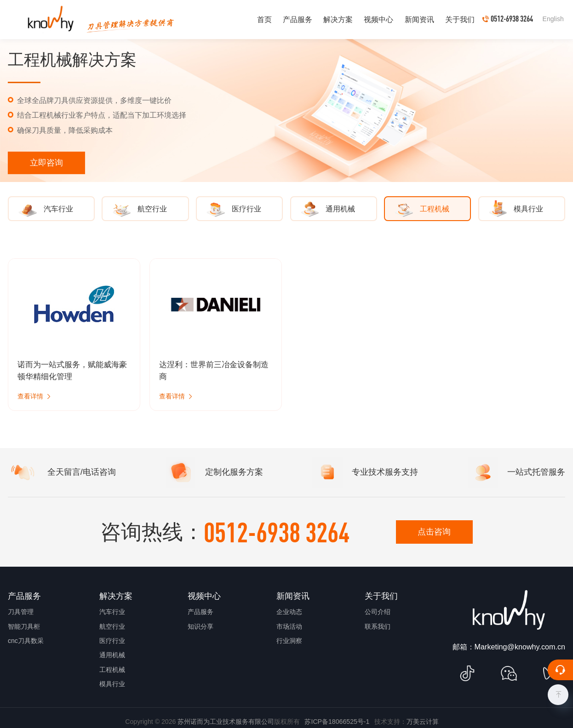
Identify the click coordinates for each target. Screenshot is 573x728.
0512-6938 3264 (277, 532)
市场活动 (289, 626)
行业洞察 (289, 641)
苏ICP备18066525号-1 (337, 722)
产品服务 (201, 612)
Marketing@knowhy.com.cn (520, 647)
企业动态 (289, 612)
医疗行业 (112, 641)
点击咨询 (434, 532)
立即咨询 (46, 163)
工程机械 (112, 670)
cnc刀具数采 (26, 641)
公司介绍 (378, 612)
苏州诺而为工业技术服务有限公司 (226, 722)
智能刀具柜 (24, 626)
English (553, 19)
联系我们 (378, 626)
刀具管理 (21, 612)
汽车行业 (112, 612)
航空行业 (112, 626)
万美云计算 (423, 722)
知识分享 (201, 626)
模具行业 (112, 684)
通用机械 (112, 655)
